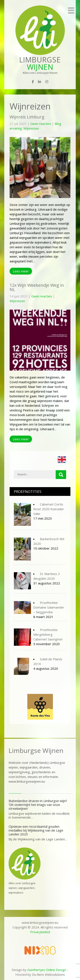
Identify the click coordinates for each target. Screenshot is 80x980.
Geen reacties (41, 124)
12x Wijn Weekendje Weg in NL (37, 287)
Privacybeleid (40, 932)
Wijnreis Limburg (27, 117)
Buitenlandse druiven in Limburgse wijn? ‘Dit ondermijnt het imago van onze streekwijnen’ (38, 805)
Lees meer (21, 271)
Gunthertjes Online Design (47, 970)
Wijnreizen (31, 128)
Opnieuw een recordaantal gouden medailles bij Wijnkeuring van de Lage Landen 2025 (36, 830)
